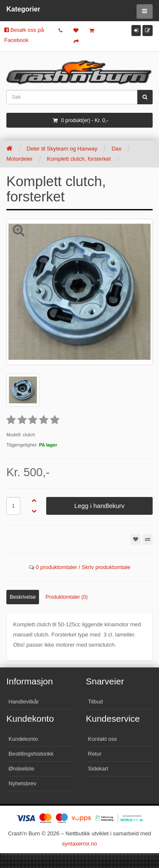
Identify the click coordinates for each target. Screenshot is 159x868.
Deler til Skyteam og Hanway (62, 149)
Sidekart (98, 769)
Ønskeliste (21, 769)
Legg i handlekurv (99, 506)
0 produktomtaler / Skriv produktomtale (83, 567)
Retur (95, 754)
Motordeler (20, 159)
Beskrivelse (23, 597)
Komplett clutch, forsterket (79, 159)
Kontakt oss (103, 739)
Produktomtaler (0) (66, 597)
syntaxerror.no (79, 844)
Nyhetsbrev (22, 783)
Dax (116, 149)
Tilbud (96, 702)
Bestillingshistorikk (31, 754)
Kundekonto (23, 739)
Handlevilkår (24, 702)
